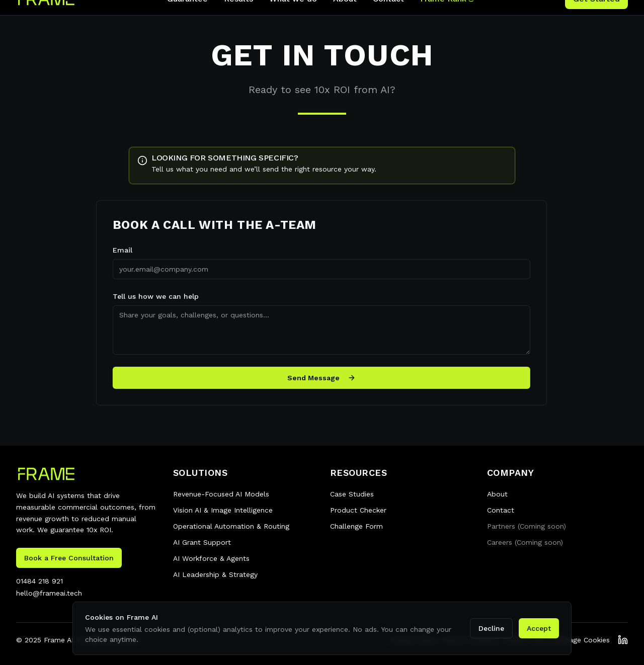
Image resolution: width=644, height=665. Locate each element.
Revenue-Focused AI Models (221, 494)
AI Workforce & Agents (211, 558)
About (497, 494)
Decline (491, 628)
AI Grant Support (202, 542)
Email (118, 250)
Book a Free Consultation (69, 558)
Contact (501, 510)
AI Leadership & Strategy (215, 574)
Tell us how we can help (151, 296)
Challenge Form (356, 526)
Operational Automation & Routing (231, 526)
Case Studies (352, 494)
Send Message (317, 378)
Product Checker (358, 510)
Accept (539, 628)
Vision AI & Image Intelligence (223, 510)
